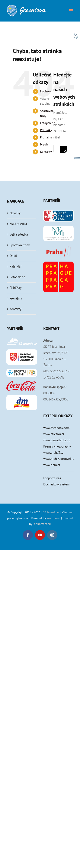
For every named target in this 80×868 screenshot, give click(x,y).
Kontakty (46, 152)
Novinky (45, 91)
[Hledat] (66, 149)
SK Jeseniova (51, 512)
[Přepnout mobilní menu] (71, 11)
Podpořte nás (52, 478)
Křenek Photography (57, 446)
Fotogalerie (48, 123)
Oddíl (13, 256)
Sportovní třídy (20, 245)
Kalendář (16, 266)
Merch (44, 144)
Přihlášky (46, 130)
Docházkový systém (56, 484)
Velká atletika (19, 234)
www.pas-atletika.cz (57, 440)
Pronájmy (46, 137)
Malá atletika (18, 224)
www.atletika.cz (54, 434)
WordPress (54, 518)
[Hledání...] (57, 148)
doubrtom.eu (42, 524)
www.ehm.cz (52, 465)
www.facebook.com (56, 428)
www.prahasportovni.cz (59, 459)
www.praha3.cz (53, 453)
